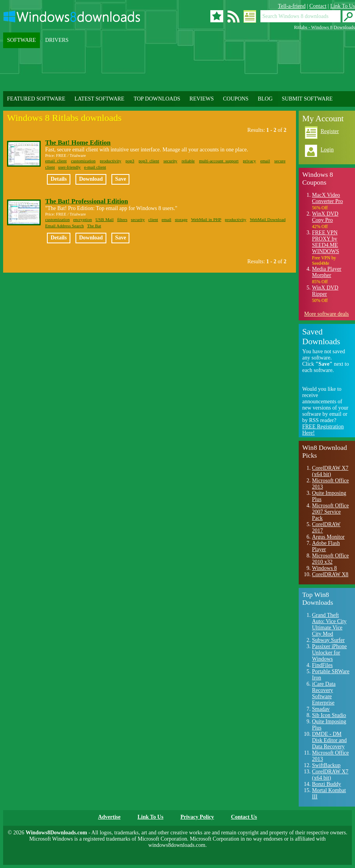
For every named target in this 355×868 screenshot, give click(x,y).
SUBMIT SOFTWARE (307, 99)
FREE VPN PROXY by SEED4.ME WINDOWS (325, 242)
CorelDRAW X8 (330, 574)
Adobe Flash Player (326, 546)
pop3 (130, 161)
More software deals (326, 314)
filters (122, 219)
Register (330, 131)
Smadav (321, 709)
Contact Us (244, 817)
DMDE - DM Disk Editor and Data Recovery (329, 740)
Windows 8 (325, 568)
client (50, 167)
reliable (188, 161)
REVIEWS (202, 99)
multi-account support (219, 161)
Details (58, 179)
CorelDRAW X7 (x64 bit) (330, 471)
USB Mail (104, 219)
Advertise (109, 817)
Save (120, 179)
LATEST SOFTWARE (99, 99)
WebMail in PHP (206, 219)
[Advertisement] (179, 70)
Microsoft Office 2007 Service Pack (330, 512)
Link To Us (343, 6)
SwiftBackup (326, 765)
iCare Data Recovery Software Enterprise (324, 693)
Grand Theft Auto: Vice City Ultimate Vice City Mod (329, 624)
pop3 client (149, 161)
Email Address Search (64, 226)
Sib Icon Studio (329, 715)
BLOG (265, 99)
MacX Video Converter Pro (327, 198)
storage (181, 219)
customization (83, 161)
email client (56, 161)
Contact (318, 6)
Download (91, 179)
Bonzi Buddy (326, 784)
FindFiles (322, 665)
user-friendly (70, 167)
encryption (82, 219)
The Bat (94, 226)
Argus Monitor (328, 537)
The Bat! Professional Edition (86, 201)
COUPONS (236, 99)
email (265, 161)
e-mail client (95, 167)
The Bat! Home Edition (78, 143)
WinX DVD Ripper (325, 291)
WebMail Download (268, 219)
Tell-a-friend (292, 6)
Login (327, 150)
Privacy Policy (197, 817)
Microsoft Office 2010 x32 (330, 559)
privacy (249, 161)
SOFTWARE (22, 40)
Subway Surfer (328, 640)
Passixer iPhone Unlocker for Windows (329, 653)
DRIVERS (57, 40)
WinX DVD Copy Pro (325, 217)
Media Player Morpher (327, 272)
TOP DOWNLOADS (157, 99)
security (170, 161)
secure (280, 161)
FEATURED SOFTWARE (36, 99)
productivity (110, 161)
